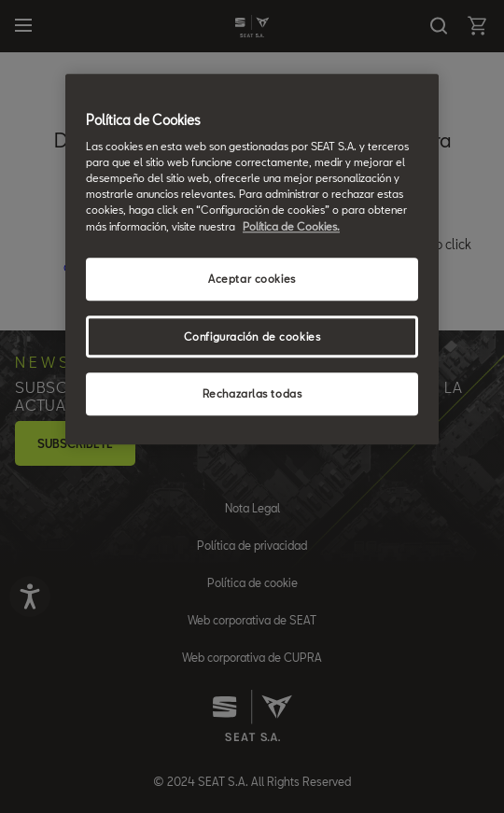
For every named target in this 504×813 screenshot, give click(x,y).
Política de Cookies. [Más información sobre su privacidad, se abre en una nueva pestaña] (291, 226)
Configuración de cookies (252, 336)
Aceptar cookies (252, 279)
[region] (252, 259)
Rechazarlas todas (252, 394)
